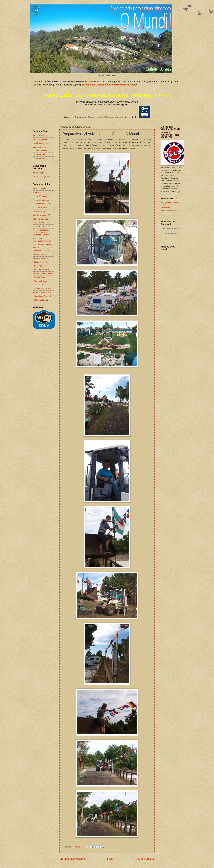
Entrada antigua (145, 859)
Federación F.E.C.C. (41, 211)
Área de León (38, 173)
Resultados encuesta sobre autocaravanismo (43, 240)
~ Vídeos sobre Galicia (42, 289)
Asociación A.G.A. (40, 196)
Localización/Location (42, 143)
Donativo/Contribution (42, 155)
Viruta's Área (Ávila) (41, 177)
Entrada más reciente (72, 859)
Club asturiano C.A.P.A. (43, 204)
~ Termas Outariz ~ (41, 281)
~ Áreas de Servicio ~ (42, 292)
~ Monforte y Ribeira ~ (42, 270)
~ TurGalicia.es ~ (40, 285)
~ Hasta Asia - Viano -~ (43, 262)
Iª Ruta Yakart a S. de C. (43, 223)
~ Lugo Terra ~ (39, 266)
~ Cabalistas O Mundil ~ (43, 296)
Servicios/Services (40, 139)
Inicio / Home (38, 135)
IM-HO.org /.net (39, 189)
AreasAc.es (38, 192)
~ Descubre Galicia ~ (42, 251)
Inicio (110, 859)
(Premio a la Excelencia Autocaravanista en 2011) (109, 85)
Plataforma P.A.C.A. (41, 226)
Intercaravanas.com (41, 219)
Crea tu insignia (171, 234)
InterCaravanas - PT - (42, 215)
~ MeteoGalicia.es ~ (41, 300)
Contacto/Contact (40, 158)
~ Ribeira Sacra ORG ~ (43, 273)
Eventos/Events (39, 147)
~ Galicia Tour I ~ (40, 255)
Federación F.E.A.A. (41, 208)
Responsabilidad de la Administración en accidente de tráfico (42, 232)
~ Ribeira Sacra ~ (40, 277)
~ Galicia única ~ (40, 258)
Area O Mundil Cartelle (171, 228)
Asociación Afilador (41, 200)
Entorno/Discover (40, 151)
